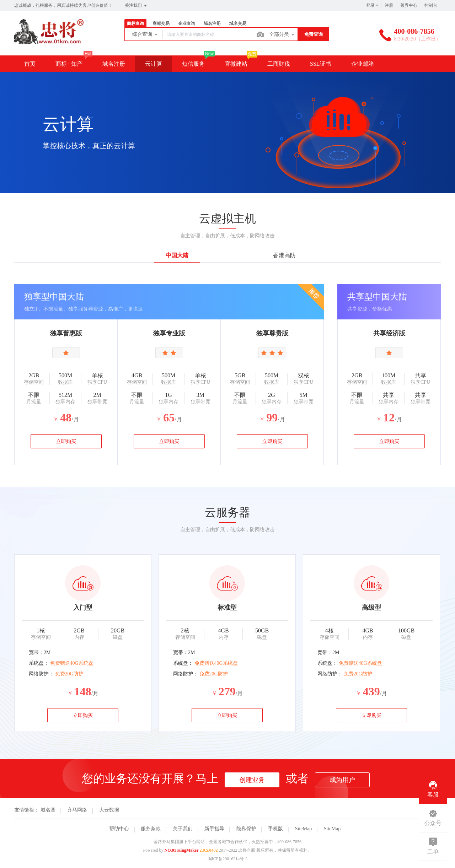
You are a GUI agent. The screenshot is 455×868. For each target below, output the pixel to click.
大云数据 (109, 810)
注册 (389, 5)
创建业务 (252, 780)
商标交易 (161, 23)
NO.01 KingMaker (182, 850)
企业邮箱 (363, 64)
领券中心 (409, 5)
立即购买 (66, 441)
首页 (30, 64)
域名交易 (238, 23)
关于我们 (183, 829)
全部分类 (282, 35)
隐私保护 (246, 829)
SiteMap (303, 829)
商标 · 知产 (69, 64)
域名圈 (48, 810)
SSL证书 (321, 64)
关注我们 (136, 6)
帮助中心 (119, 829)
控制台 (431, 5)
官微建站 (236, 64)
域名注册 (212, 23)
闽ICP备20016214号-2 (228, 859)
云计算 (154, 64)
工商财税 (279, 64)
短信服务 (193, 64)
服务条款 (151, 829)
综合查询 (145, 35)
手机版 (275, 829)
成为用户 (342, 780)
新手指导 (214, 829)
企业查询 (187, 23)
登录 (370, 5)
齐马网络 (77, 810)
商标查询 (135, 23)
